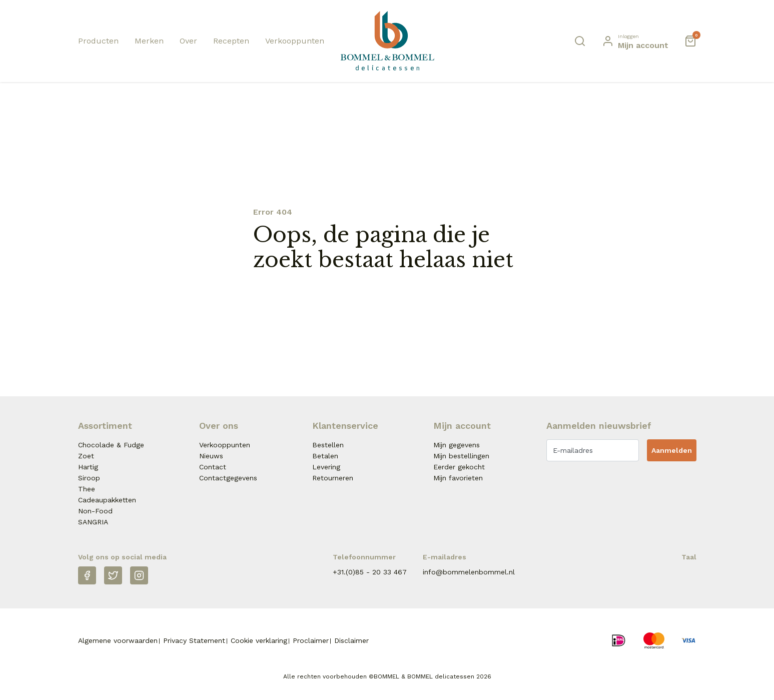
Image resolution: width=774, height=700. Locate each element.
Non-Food (95, 511)
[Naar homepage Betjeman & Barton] (387, 41)
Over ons (219, 426)
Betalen (325, 456)
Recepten (231, 41)
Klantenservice (345, 426)
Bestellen (328, 445)
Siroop (89, 478)
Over (188, 41)
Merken (149, 41)
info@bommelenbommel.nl (469, 572)
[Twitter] (113, 575)
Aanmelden (672, 450)
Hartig (88, 467)
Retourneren (333, 478)
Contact (213, 467)
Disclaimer (351, 640)
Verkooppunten (295, 41)
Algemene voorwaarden (118, 640)
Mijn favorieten (458, 478)
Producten (98, 41)
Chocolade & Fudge (111, 445)
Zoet (86, 456)
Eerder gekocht (459, 467)
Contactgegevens (228, 478)
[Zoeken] (580, 41)
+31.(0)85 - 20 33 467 (370, 572)
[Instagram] (139, 575)
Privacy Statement (194, 640)
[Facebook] (87, 575)
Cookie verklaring (259, 640)
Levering (326, 467)
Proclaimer (311, 640)
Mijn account (462, 426)
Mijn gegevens (457, 445)
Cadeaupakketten (107, 500)
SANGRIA (93, 522)
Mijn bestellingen (461, 456)
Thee (87, 489)
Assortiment (105, 426)
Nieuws (211, 456)
